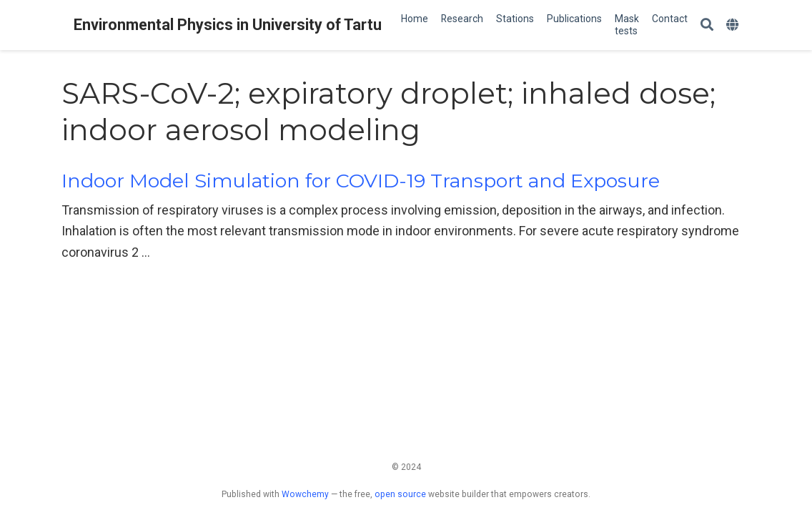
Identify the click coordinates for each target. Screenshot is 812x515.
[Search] (707, 25)
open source (400, 494)
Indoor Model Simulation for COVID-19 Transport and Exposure (361, 181)
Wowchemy (305, 494)
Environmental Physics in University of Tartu (228, 25)
